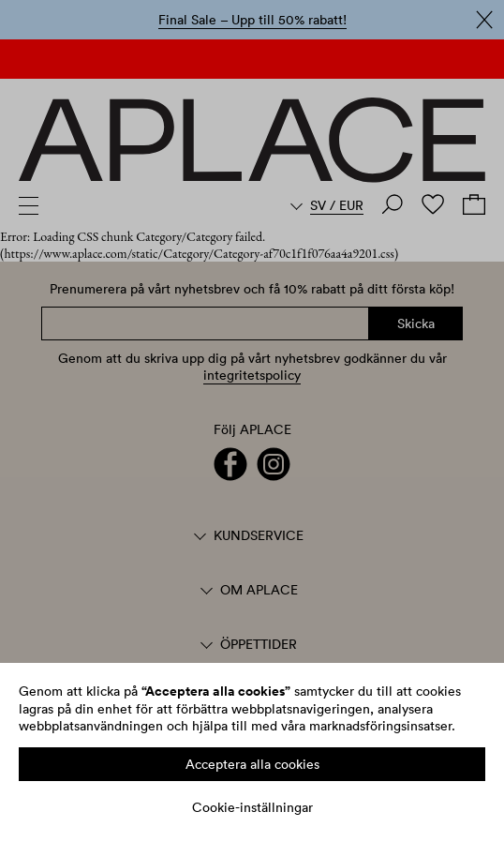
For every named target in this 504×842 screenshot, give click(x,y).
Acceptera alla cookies (252, 764)
